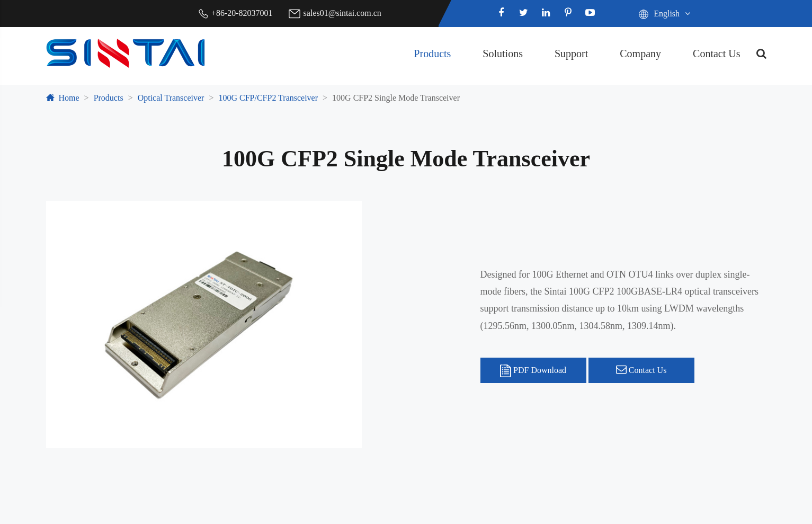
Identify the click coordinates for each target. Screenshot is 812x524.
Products (432, 54)
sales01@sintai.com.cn (342, 13)
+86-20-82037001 (242, 13)
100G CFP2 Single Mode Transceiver (396, 98)
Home (69, 98)
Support (571, 54)
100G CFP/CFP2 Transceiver (268, 98)
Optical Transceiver (171, 98)
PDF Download (533, 371)
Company (640, 54)
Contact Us (716, 54)
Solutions (503, 54)
